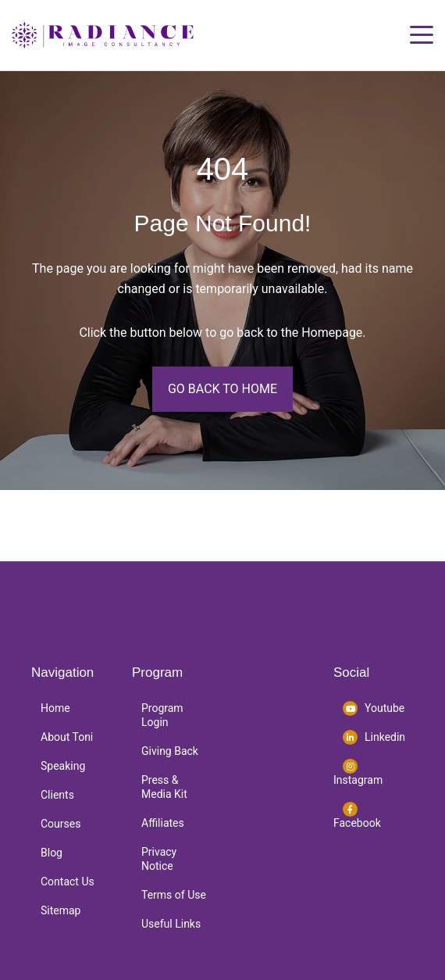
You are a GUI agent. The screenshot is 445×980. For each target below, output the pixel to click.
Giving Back (170, 751)
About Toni (67, 737)
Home (55, 708)
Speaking (63, 766)
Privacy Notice (159, 859)
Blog (52, 853)
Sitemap (61, 910)
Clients (57, 795)
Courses (61, 824)
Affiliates (163, 823)
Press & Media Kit (164, 787)
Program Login (162, 715)
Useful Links (171, 924)
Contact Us (68, 882)
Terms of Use (174, 895)
